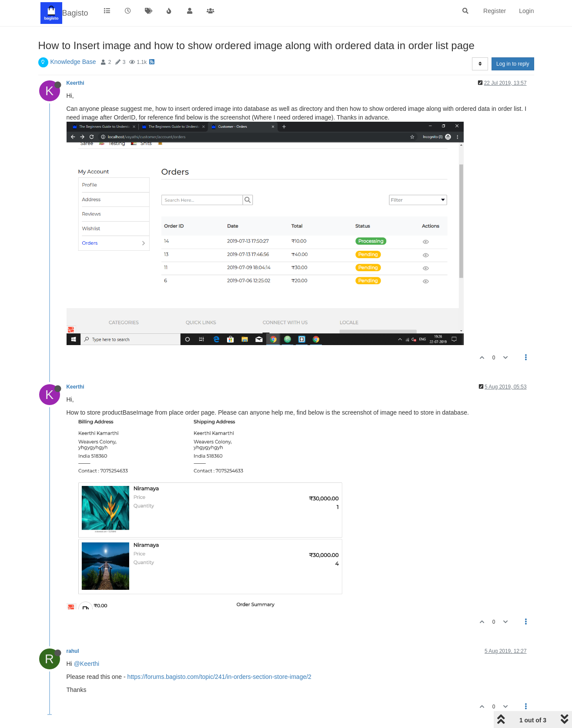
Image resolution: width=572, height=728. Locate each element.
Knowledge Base (73, 62)
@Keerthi (87, 664)
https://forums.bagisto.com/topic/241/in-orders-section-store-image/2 (219, 677)
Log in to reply (513, 64)
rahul (73, 651)
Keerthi (75, 83)
